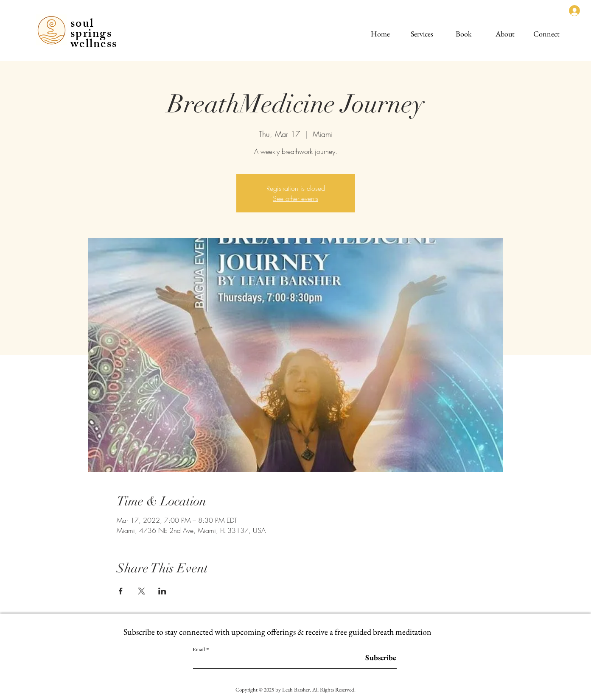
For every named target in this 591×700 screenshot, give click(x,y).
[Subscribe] (375, 657)
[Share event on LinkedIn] (162, 591)
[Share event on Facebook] (121, 591)
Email (199, 650)
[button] (422, 30)
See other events (295, 198)
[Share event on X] (141, 591)
